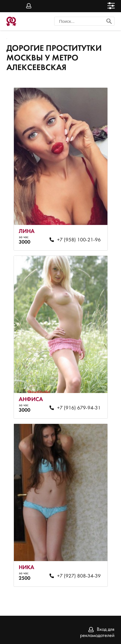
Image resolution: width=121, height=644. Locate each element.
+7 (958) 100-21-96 (79, 240)
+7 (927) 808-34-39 (79, 576)
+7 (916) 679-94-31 (79, 408)
